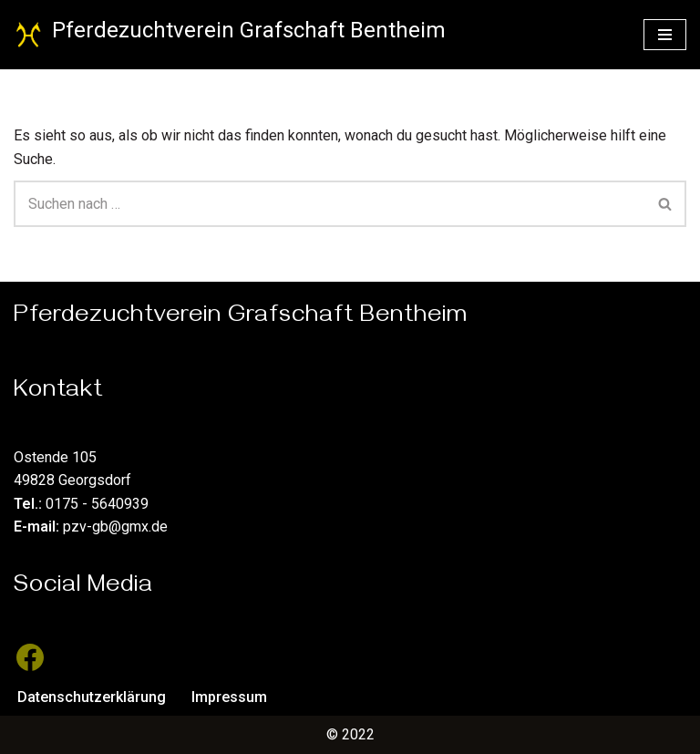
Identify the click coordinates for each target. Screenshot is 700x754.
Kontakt (58, 393)
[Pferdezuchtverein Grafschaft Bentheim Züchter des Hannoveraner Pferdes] (230, 35)
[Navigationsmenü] (665, 35)
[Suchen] (329, 204)
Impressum (229, 697)
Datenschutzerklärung (92, 697)
